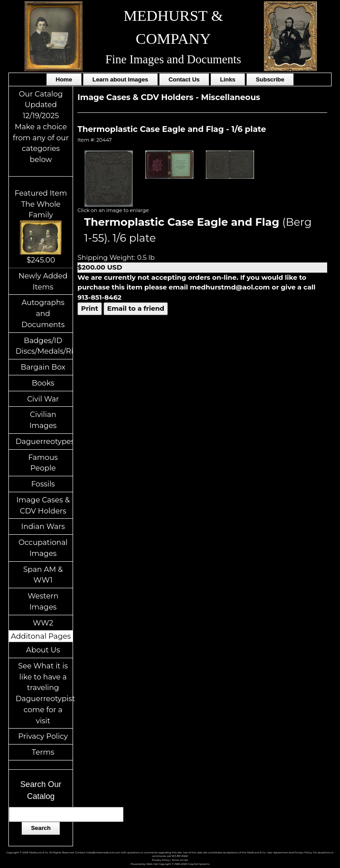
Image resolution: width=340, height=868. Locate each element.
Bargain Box (43, 367)
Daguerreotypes (44, 441)
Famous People (43, 463)
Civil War (43, 399)
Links (228, 79)
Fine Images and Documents (173, 59)
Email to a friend (136, 308)
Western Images (43, 601)
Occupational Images (43, 548)
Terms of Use (180, 860)
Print (90, 308)
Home (64, 79)
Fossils (43, 484)
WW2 (43, 623)
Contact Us (184, 79)
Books (43, 383)
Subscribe (270, 79)
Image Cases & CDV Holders (43, 505)
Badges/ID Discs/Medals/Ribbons (44, 346)
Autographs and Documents (43, 313)
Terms (43, 752)
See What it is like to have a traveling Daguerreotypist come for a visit (44, 693)
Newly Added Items (43, 281)
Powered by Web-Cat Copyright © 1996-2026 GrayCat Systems (170, 864)
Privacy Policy (43, 736)
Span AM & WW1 (43, 575)
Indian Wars (43, 526)
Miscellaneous (231, 97)
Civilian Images (43, 420)
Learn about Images (120, 79)
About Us (43, 650)
